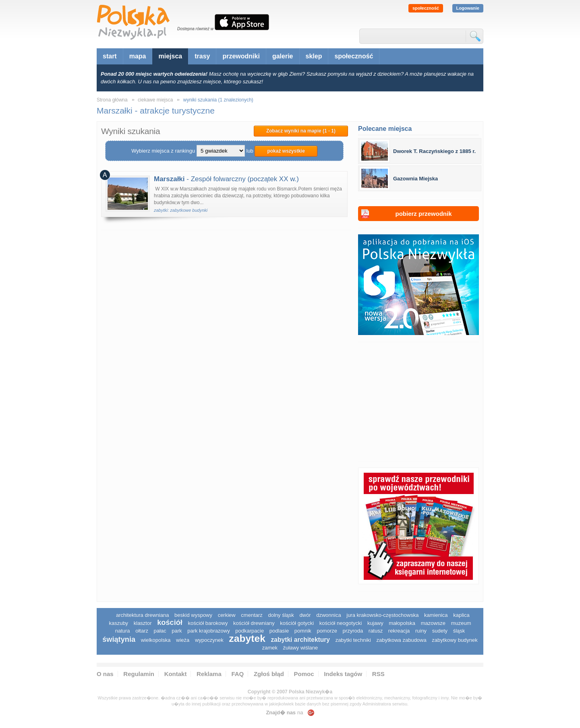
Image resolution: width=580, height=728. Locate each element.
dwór (305, 615)
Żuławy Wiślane (301, 648)
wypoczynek (209, 640)
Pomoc (304, 674)
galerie (283, 56)
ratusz (376, 631)
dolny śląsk (281, 615)
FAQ (237, 674)
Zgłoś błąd (269, 674)
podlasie (279, 631)
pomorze (327, 631)
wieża (183, 640)
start (110, 56)
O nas (105, 674)
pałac (160, 631)
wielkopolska (156, 640)
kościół (170, 623)
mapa (138, 56)
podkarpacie (250, 631)
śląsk (459, 631)
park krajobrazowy (209, 631)
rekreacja (399, 631)
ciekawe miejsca (155, 100)
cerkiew (227, 615)
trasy (202, 56)
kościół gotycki (297, 623)
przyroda (353, 631)
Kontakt (176, 674)
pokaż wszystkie (286, 151)
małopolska (402, 623)
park (177, 631)
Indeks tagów (343, 674)
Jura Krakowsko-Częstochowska (382, 615)
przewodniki (241, 56)
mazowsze (433, 623)
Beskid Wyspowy (193, 615)
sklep (314, 56)
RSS (378, 674)
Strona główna (112, 100)
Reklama (209, 674)
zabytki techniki (353, 640)
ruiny (421, 631)
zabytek (247, 638)
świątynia (119, 639)
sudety (440, 631)
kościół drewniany (254, 623)
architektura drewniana (143, 615)
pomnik (303, 631)
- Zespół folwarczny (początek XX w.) (226, 179)
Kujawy (375, 623)
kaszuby (118, 623)
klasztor (143, 623)
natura (123, 631)
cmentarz (252, 615)
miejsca (170, 56)
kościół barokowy (208, 623)
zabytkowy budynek (455, 640)
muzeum (461, 623)
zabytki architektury (300, 640)
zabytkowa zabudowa (401, 640)
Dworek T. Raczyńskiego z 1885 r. (434, 151)
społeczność (426, 8)
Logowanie (468, 8)
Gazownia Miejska (415, 179)
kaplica (461, 615)
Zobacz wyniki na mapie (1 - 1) (301, 131)
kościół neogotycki (341, 623)
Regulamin (139, 674)
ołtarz (142, 631)
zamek (270, 648)
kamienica (436, 615)
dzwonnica (328, 615)
